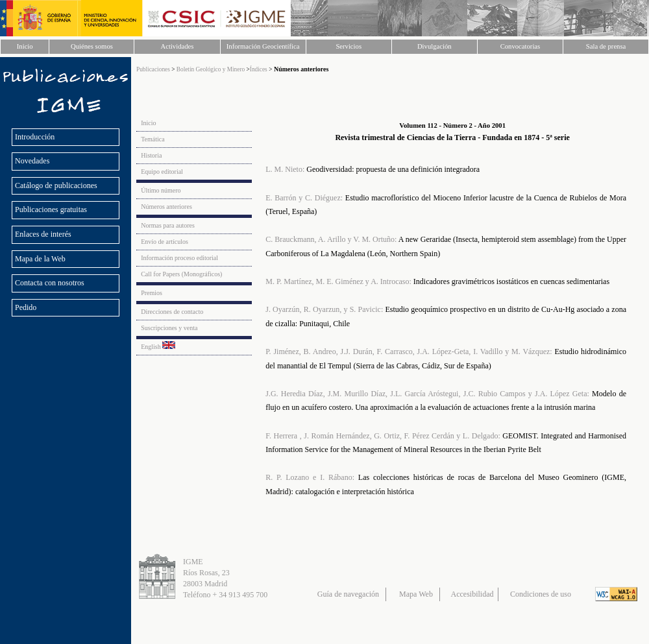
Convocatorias (520, 46)
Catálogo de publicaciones (56, 185)
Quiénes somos (92, 46)
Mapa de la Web (40, 259)
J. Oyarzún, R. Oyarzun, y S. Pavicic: (324, 309)
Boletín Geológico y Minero (212, 69)
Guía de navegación (348, 594)
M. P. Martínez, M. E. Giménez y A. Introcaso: (338, 281)
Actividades (178, 46)
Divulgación (435, 46)
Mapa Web (416, 594)
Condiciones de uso (541, 594)
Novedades (32, 161)
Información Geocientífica (263, 46)
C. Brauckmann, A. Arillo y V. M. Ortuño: (331, 239)
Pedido (27, 307)
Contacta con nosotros (50, 283)
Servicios (349, 46)
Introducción (35, 137)
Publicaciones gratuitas (51, 209)
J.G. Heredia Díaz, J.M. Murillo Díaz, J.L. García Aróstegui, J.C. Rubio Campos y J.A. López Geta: (427, 394)
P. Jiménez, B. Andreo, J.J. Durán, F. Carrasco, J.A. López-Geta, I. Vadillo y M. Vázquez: (409, 352)
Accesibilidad (472, 594)
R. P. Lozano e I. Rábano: (310, 477)
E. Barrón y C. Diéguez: (304, 198)
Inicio (25, 46)
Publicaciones (153, 69)
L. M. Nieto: (285, 169)
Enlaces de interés (43, 234)
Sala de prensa (606, 46)
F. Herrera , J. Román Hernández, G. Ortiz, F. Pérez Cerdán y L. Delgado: (383, 436)
